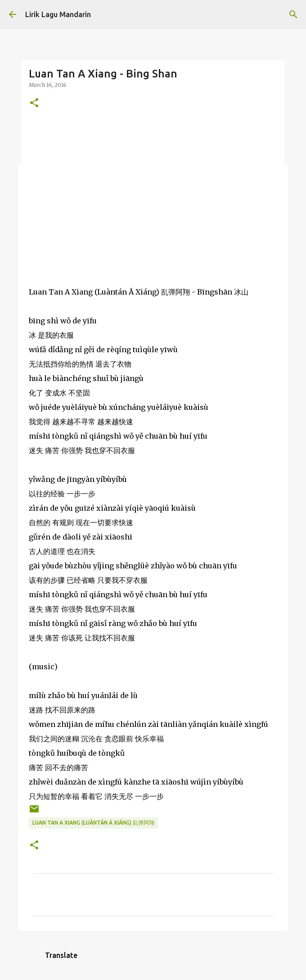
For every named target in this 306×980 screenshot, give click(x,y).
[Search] (293, 14)
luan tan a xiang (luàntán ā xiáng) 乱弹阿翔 (93, 823)
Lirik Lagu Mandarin (58, 14)
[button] (34, 103)
